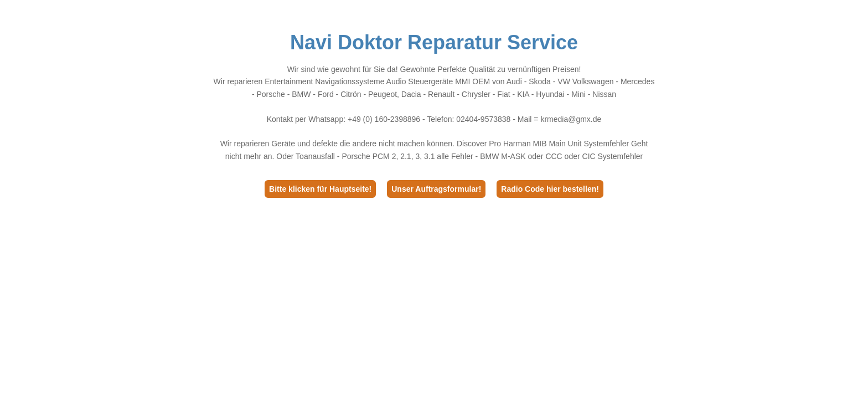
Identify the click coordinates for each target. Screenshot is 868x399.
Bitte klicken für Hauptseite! (320, 189)
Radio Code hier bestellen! (550, 189)
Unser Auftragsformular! (436, 189)
